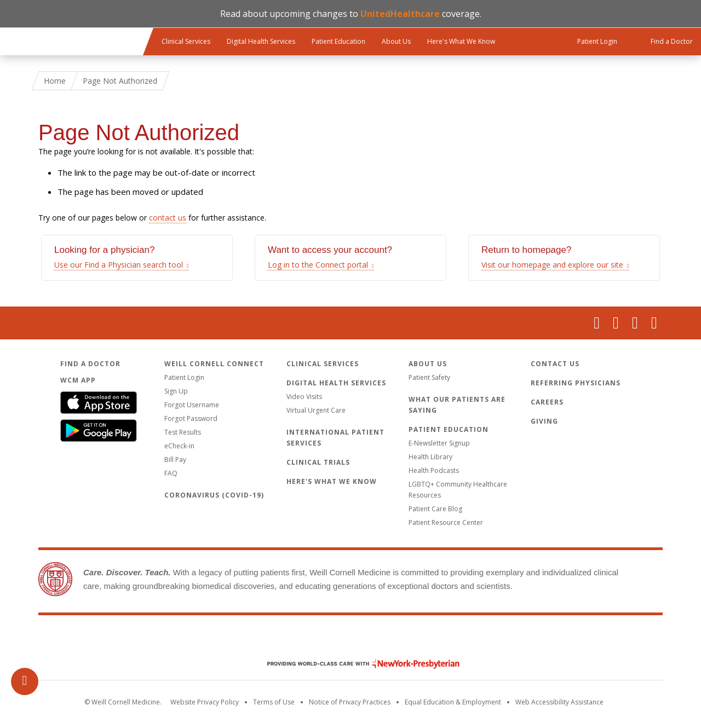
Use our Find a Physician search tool (119, 265)
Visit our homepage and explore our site (552, 265)
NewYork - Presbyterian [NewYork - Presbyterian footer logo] (355, 664)
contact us (168, 218)
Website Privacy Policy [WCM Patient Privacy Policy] (205, 702)
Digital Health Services (261, 41)
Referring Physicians (576, 383)
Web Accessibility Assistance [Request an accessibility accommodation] (559, 702)
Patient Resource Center (446, 522)
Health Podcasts (434, 470)
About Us (396, 41)
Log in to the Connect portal (318, 265)
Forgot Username (192, 405)
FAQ (171, 473)
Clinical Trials (318, 462)
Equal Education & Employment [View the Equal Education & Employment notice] (453, 702)
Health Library (430, 457)
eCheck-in (179, 446)
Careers (547, 402)
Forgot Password (191, 418)
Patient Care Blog (435, 509)
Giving (544, 421)
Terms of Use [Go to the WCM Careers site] (274, 702)
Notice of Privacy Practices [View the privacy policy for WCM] (350, 702)
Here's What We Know (461, 41)
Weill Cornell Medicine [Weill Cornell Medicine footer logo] (350, 640)
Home (55, 81)
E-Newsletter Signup (439, 443)
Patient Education (338, 41)
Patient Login (184, 377)
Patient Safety (429, 377)
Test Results (183, 432)
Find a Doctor (90, 364)
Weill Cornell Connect (214, 364)
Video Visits (304, 397)
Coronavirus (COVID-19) (214, 495)
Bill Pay (175, 460)
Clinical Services (186, 41)
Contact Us (555, 364)
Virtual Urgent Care (316, 410)
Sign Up (176, 391)
